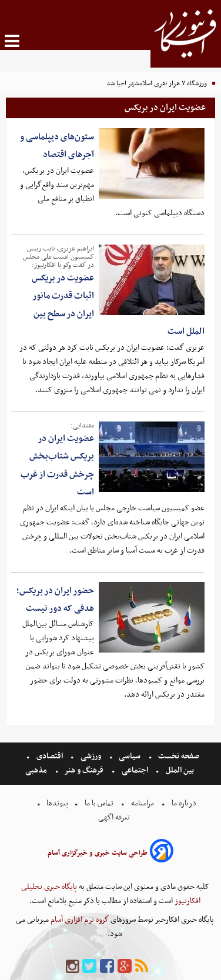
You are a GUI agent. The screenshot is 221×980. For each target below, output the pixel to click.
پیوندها (56, 803)
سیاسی (130, 756)
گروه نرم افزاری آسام (79, 920)
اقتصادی (50, 756)
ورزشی (91, 756)
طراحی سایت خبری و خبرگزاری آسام (98, 853)
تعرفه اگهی (115, 817)
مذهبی (37, 770)
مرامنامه (143, 803)
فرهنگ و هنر (84, 770)
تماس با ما (99, 803)
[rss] (142, 967)
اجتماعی (135, 770)
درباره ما (184, 803)
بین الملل (180, 770)
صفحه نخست (178, 756)
